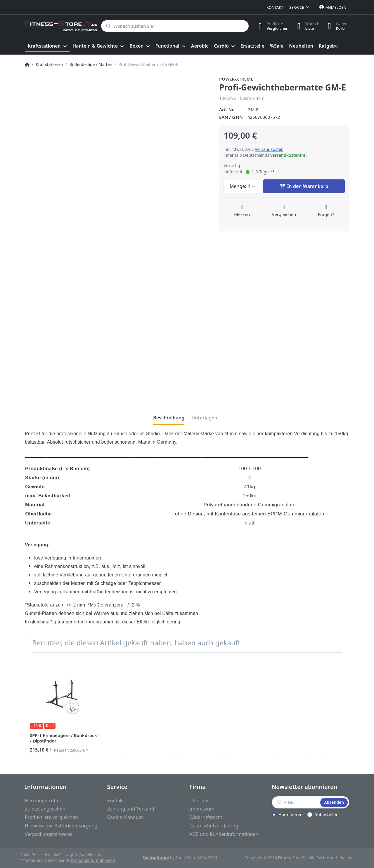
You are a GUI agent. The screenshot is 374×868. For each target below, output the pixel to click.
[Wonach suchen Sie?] (175, 26)
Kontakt (275, 7)
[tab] (169, 418)
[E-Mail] (296, 802)
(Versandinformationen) (93, 860)
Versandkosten (269, 149)
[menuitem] (47, 46)
